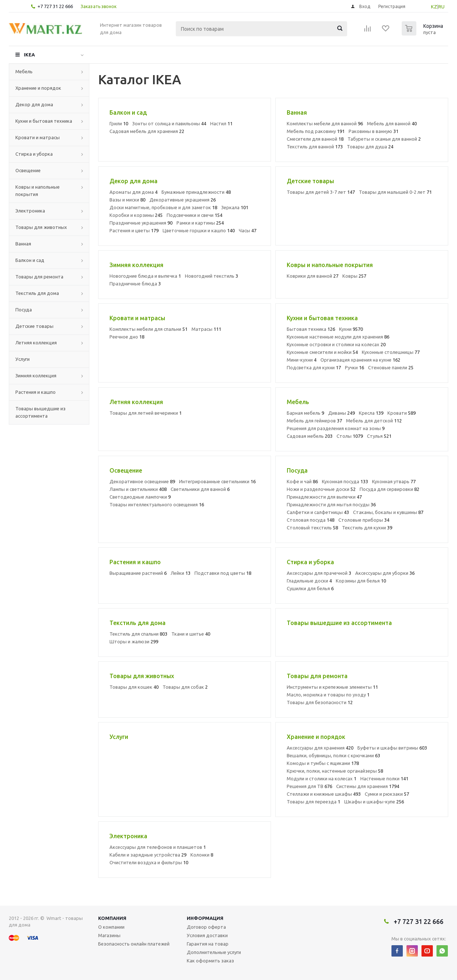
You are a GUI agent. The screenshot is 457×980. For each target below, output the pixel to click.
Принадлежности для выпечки (324, 497)
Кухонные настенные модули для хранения (338, 337)
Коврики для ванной (313, 276)
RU (441, 7)
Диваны (341, 413)
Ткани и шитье (191, 634)
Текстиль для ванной (315, 147)
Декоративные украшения (183, 200)
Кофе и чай (302, 481)
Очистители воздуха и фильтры (149, 862)
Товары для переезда (313, 802)
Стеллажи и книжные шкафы (324, 794)
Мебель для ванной (392, 123)
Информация (205, 918)
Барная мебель (305, 413)
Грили (119, 123)
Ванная (23, 244)
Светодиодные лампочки (140, 497)
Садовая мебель (310, 436)
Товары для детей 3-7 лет (321, 192)
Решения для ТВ (309, 786)
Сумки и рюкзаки (387, 794)
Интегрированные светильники (217, 481)
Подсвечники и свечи (194, 215)
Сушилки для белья (310, 588)
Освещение (28, 170)
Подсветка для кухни (314, 367)
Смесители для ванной (315, 139)
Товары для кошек (134, 687)
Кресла (371, 413)
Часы (248, 230)
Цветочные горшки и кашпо (199, 230)
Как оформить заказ (210, 961)
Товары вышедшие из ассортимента (40, 412)
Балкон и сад (30, 260)
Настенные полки (384, 779)
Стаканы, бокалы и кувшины (388, 512)
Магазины (109, 935)
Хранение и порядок (38, 88)
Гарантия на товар (208, 944)
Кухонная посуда (345, 481)
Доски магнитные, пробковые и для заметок (163, 207)
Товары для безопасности (320, 702)
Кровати (402, 413)
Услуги (23, 359)
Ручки (354, 367)
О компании (111, 927)
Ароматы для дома (133, 192)
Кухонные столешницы (391, 352)
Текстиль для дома (37, 293)
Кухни (351, 329)
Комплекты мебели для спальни (148, 329)
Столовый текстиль (312, 528)
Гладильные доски (309, 581)
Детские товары (34, 326)
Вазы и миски (127, 200)
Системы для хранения (368, 786)
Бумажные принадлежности (196, 192)
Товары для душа (370, 147)
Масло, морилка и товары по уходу (328, 695)
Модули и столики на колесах (322, 779)
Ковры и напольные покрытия (38, 191)
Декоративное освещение (142, 481)
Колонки (202, 855)
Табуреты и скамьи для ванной (384, 139)
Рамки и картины (200, 223)
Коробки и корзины (136, 215)
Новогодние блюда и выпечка (145, 276)
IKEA (29, 55)
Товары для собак (185, 687)
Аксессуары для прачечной (319, 573)
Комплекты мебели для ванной (325, 123)
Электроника (30, 211)
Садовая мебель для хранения (147, 131)
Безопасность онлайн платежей (134, 944)
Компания (112, 918)
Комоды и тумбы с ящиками (323, 763)
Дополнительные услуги (214, 952)
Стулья (379, 436)
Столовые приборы (364, 520)
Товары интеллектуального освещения (157, 504)
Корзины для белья (361, 581)
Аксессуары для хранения (320, 748)
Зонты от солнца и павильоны (169, 123)
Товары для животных (41, 227)
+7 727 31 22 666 (55, 6)
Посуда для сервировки (389, 489)
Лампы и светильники (138, 489)
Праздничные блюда (135, 284)
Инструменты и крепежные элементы (332, 687)
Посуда (24, 310)
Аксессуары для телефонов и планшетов (158, 847)
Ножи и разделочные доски (321, 489)
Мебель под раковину (316, 131)
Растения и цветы (134, 230)
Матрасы (206, 329)
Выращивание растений (138, 573)
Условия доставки (207, 935)
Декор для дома (34, 104)
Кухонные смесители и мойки (322, 352)
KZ (434, 7)
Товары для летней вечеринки (146, 413)
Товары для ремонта (39, 277)
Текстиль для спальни (138, 634)
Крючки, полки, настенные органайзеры (335, 771)
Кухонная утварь (394, 481)
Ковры (354, 276)
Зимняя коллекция (36, 376)
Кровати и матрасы (38, 137)
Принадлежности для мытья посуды (331, 504)
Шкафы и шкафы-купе (374, 802)
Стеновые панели (391, 367)
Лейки (181, 573)
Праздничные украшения (141, 223)
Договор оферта (206, 927)
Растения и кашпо (36, 392)
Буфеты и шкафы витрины (392, 748)
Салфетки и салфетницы (318, 512)
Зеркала (235, 207)
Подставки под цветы (223, 573)
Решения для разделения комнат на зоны (336, 428)
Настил (221, 123)
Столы (350, 436)
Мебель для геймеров (314, 421)
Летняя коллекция (36, 343)
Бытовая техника (311, 329)
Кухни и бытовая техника (44, 121)
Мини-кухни (302, 360)
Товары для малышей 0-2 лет (395, 192)
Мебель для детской (374, 421)
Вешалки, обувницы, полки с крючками (333, 755)
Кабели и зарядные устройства (148, 855)
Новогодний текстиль (211, 276)
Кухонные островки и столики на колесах (336, 344)
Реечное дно (127, 337)
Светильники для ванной (200, 489)
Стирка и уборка (34, 154)
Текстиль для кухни (367, 528)
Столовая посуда (311, 520)
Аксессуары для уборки (385, 573)
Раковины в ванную (374, 131)
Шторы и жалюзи (134, 641)
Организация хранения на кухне (360, 360)
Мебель (24, 71)
